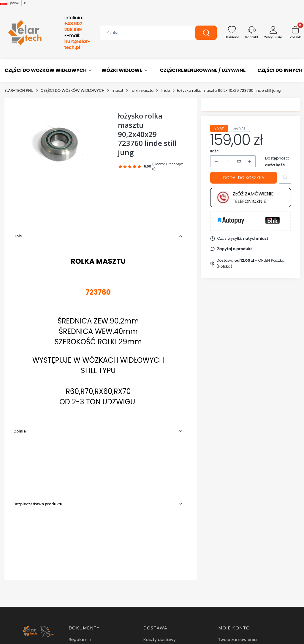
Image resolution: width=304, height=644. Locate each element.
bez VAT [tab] (239, 128)
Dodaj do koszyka (244, 177)
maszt (118, 90)
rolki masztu (142, 90)
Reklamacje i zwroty (89, 587)
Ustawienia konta (236, 550)
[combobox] (143, 33)
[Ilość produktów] (229, 162)
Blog (148, 596)
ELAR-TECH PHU (19, 90)
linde (165, 90)
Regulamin (80, 541)
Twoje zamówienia (237, 541)
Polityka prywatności (90, 550)
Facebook (154, 614)
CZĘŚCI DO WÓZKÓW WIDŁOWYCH (73, 90)
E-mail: (77, 42)
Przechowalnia (233, 559)
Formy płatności (160, 550)
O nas (149, 587)
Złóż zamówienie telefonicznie (245, 198)
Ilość (214, 151)
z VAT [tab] (219, 128)
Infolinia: (74, 24)
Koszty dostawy (160, 541)
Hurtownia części (161, 605)
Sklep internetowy (150, 637)
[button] (206, 33)
